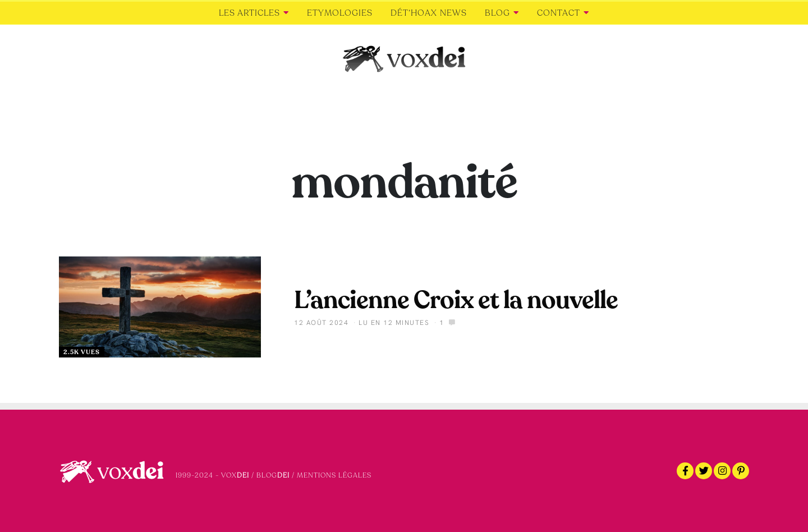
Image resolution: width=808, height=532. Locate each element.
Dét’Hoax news (429, 13)
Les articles (249, 13)
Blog (497, 13)
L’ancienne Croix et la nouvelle (456, 300)
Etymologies (340, 13)
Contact (559, 13)
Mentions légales (334, 475)
